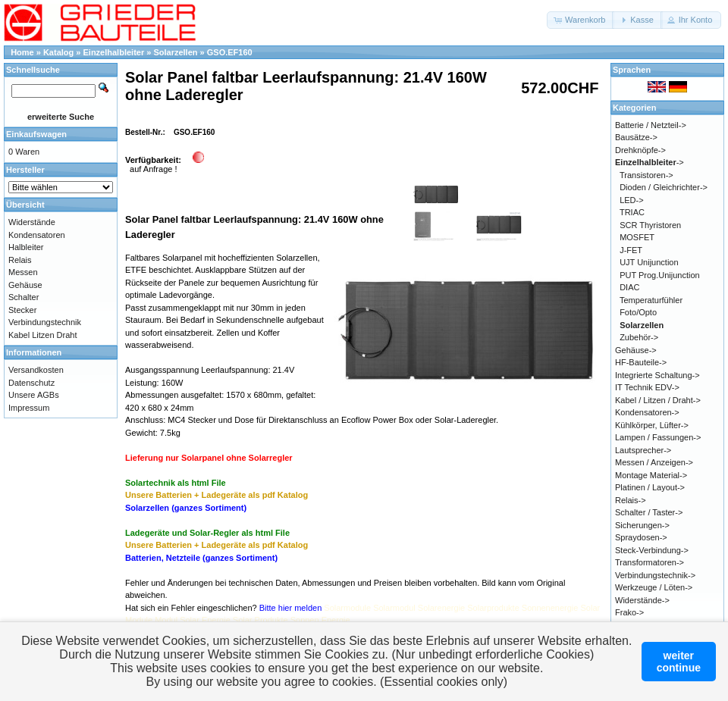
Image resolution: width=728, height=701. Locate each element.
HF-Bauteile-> (641, 362)
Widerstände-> (642, 600)
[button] (581, 20)
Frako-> (629, 612)
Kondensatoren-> (647, 412)
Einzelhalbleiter (114, 52)
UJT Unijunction (649, 262)
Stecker (22, 310)
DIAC (629, 287)
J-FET (631, 250)
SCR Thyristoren (650, 225)
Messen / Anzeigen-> (654, 462)
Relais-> (631, 500)
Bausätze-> (636, 137)
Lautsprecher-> (643, 450)
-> (650, 162)
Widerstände (32, 222)
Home (22, 52)
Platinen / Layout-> (650, 487)
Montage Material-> (651, 475)
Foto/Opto (638, 312)
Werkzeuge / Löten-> (654, 587)
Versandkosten (36, 370)
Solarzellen (175, 52)
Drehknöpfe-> (640, 150)
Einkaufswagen (36, 134)
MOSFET (637, 237)
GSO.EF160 (230, 52)
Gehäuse (25, 285)
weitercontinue (679, 662)
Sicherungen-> (642, 525)
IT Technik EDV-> (647, 387)
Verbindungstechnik (45, 322)
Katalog (58, 52)
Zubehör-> (639, 337)
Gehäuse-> (636, 350)
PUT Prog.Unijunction (660, 275)
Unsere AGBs (34, 395)
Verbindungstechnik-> (655, 575)
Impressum (29, 408)
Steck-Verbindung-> (652, 550)
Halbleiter (26, 247)
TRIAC (632, 212)
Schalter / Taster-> (649, 512)
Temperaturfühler (651, 300)
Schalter (24, 297)
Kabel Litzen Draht (43, 335)
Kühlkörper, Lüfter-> (652, 425)
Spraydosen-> (641, 537)
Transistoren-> (646, 175)
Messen (23, 272)
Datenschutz (31, 383)
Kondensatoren (37, 235)
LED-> (632, 200)
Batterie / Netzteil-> (651, 125)
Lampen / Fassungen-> (658, 437)
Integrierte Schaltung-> (657, 375)
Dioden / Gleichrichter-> (664, 187)
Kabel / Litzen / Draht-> (658, 400)
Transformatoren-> (650, 562)
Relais (20, 260)
